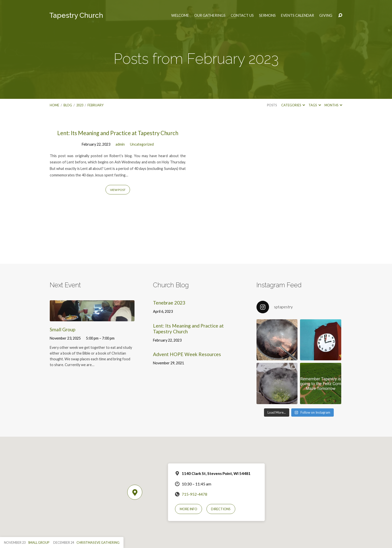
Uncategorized (142, 144)
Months (333, 105)
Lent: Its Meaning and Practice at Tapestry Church (118, 133)
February (95, 105)
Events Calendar (297, 16)
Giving (326, 16)
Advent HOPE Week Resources (187, 354)
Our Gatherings (210, 16)
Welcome (180, 16)
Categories (293, 105)
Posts (272, 105)
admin (120, 144)
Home (54, 105)
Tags (315, 105)
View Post (118, 190)
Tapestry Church (76, 15)
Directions (221, 509)
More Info (188, 509)
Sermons (267, 16)
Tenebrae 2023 (169, 303)
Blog (68, 105)
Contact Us (242, 16)
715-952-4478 (194, 494)
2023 (80, 105)
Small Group (62, 329)
